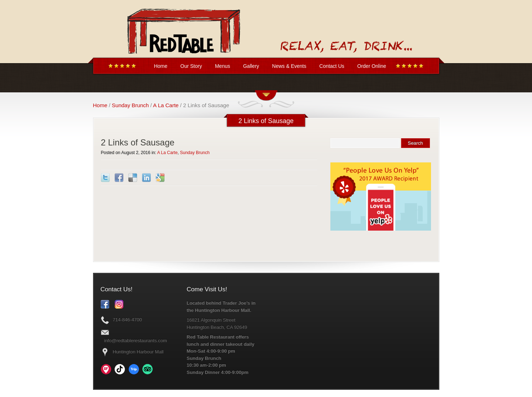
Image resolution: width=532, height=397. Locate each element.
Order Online (372, 66)
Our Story (191, 66)
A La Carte (166, 105)
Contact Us (332, 66)
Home (161, 66)
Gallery (251, 66)
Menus (223, 66)
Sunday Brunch (130, 105)
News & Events (289, 66)
